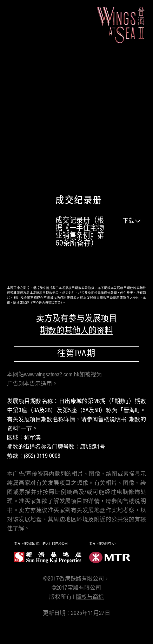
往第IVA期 (76, 354)
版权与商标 (90, 598)
